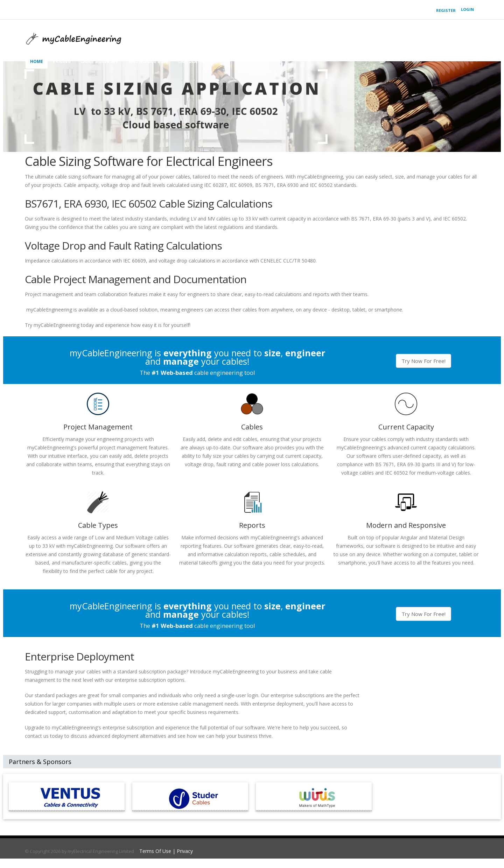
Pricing (62, 61)
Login (467, 9)
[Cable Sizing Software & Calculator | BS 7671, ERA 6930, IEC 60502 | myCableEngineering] (74, 37)
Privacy (185, 851)
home (37, 61)
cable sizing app (100, 61)
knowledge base (148, 61)
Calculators (193, 61)
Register (446, 10)
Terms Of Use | (158, 851)
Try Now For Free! (423, 361)
